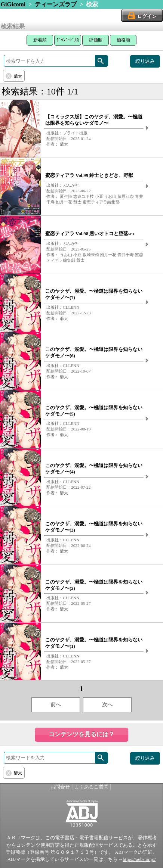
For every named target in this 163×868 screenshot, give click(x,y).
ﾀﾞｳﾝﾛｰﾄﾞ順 (68, 40)
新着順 (40, 40)
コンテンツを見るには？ (81, 734)
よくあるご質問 (91, 787)
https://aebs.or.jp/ (139, 859)
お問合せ (60, 787)
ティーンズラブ (56, 4)
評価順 (96, 40)
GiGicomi (13, 4)
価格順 (123, 40)
